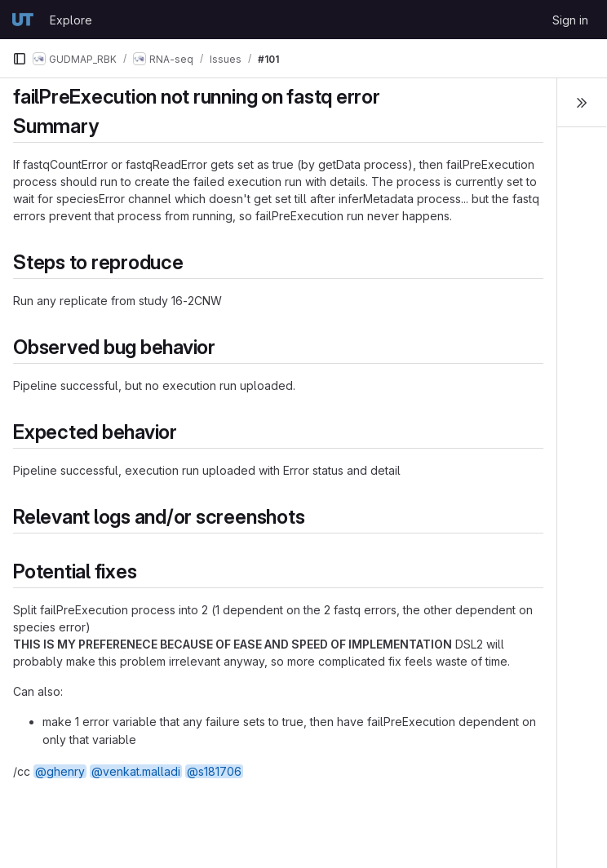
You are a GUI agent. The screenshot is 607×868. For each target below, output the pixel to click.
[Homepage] (23, 20)
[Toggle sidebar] (582, 103)
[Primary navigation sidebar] (20, 59)
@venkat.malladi (136, 771)
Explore (71, 20)
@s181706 (214, 771)
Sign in (570, 20)
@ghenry (60, 771)
